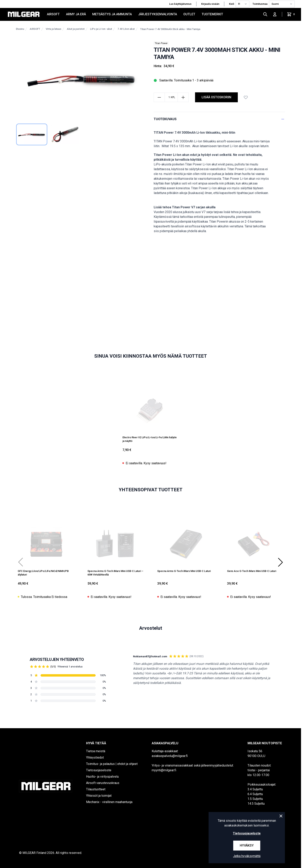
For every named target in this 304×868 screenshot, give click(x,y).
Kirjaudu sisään (210, 4)
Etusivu (20, 29)
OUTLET (189, 14)
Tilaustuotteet (96, 789)
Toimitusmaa (260, 4)
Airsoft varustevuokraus (103, 783)
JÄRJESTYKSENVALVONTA (158, 14)
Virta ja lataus (53, 29)
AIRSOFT (53, 14)
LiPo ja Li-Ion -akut (101, 29)
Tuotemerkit (212, 14)
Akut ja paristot (76, 29)
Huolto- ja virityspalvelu (102, 777)
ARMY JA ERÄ (76, 14)
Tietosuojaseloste (99, 770)
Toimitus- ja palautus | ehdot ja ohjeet (112, 764)
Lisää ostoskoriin (216, 97)
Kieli (232, 4)
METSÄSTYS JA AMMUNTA (112, 14)
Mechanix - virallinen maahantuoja (109, 802)
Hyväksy (247, 845)
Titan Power (161, 43)
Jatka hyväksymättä (247, 856)
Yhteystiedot (95, 757)
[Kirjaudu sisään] (275, 14)
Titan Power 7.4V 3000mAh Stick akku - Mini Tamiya (170, 29)
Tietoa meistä (96, 751)
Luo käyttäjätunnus (180, 4)
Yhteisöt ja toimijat (99, 796)
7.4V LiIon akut (126, 29)
